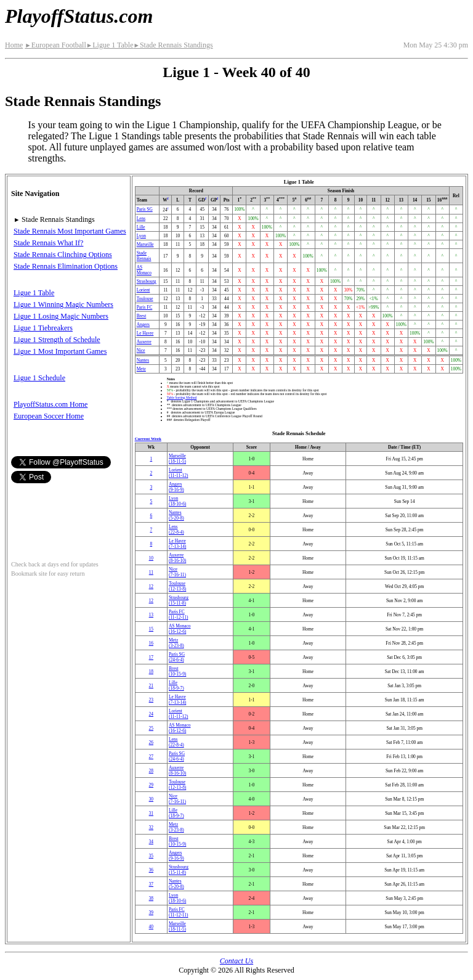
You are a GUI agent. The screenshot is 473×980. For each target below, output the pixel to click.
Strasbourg (147, 281)
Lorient (144, 290)
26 (151, 742)
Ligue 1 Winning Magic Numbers (63, 304)
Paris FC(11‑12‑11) (178, 615)
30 (151, 799)
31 (151, 813)
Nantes (143, 360)
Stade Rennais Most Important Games (70, 231)
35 (151, 856)
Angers (143, 325)
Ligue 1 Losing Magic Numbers (61, 316)
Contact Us (236, 961)
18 (151, 672)
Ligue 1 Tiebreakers (43, 328)
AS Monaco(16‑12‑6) (180, 629)
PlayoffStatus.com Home (51, 404)
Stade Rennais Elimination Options (66, 266)
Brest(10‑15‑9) (177, 671)
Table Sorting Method (182, 398)
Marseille (145, 244)
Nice (141, 350)
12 (151, 586)
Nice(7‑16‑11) (177, 572)
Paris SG (145, 209)
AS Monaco (144, 270)
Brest (142, 316)
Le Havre (145, 333)
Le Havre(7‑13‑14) (177, 544)
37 (151, 884)
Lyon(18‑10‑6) (177, 501)
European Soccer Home (49, 416)
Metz (141, 369)
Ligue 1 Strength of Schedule (57, 340)
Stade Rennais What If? (48, 243)
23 (151, 700)
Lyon (141, 236)
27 (151, 757)
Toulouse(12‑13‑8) (177, 586)
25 (151, 728)
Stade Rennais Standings (173, 45)
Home (14, 45)
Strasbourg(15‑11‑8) (179, 600)
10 (151, 558)
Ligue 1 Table (110, 45)
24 (151, 714)
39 (151, 913)
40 (151, 927)
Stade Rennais (144, 256)
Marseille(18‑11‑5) (177, 459)
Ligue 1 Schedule (39, 378)
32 (151, 827)
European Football (55, 45)
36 (151, 870)
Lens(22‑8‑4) (176, 529)
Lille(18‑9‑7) (176, 685)
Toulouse (145, 299)
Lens (141, 218)
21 (151, 686)
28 (151, 771)
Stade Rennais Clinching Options (63, 255)
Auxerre (144, 342)
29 (151, 785)
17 (151, 657)
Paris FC (145, 307)
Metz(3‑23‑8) (176, 643)
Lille (141, 227)
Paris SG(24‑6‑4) (177, 657)
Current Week (148, 439)
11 (151, 572)
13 (151, 615)
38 (151, 898)
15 (151, 629)
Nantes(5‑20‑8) (176, 515)
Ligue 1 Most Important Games (60, 351)
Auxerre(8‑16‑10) (177, 558)
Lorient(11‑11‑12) (178, 473)
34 (151, 842)
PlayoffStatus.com (79, 16)
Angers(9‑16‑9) (176, 487)
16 (151, 643)
